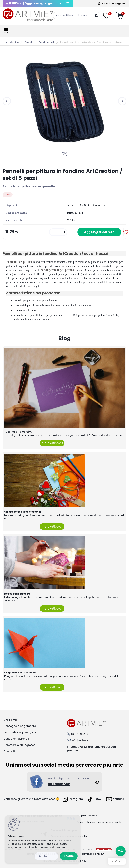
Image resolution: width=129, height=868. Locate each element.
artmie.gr (87, 854)
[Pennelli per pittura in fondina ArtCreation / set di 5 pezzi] (64, 101)
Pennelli (29, 42)
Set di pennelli (47, 42)
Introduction (12, 42)
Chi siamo (10, 720)
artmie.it (100, 854)
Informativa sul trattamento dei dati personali (91, 749)
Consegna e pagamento (20, 726)
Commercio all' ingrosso (19, 745)
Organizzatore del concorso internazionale (99, 822)
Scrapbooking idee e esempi (23, 512)
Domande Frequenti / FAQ (20, 732)
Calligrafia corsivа (19, 432)
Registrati (121, 3)
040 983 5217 (80, 734)
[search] (96, 17)
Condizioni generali (16, 739)
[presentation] (7, 101)
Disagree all (46, 856)
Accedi (105, 3)
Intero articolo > (52, 443)
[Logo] (28, 15)
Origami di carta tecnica (20, 673)
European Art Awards (88, 815)
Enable (69, 856)
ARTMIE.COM (104, 849)
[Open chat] (121, 851)
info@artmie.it (81, 740)
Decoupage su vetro (17, 594)
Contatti (9, 751)
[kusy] (58, 232)
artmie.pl (88, 849)
